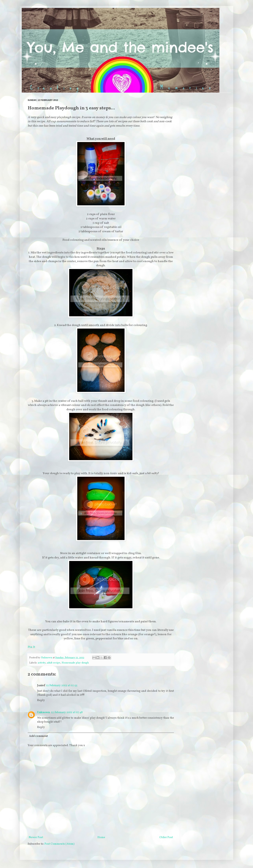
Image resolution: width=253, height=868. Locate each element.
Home (101, 837)
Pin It (31, 647)
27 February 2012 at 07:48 (67, 712)
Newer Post (36, 837)
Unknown (43, 712)
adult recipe (54, 663)
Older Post (166, 837)
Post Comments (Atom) (59, 844)
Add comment (38, 736)
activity (42, 663)
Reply (41, 700)
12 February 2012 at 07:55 (62, 686)
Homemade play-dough (75, 663)
